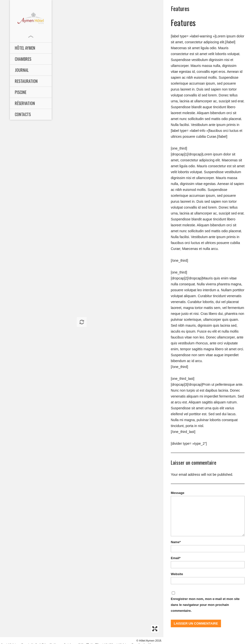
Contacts (23, 114)
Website (177, 574)
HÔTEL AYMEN (25, 48)
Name (176, 542)
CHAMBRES (23, 59)
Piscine (21, 92)
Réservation (25, 103)
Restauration (26, 81)
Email (176, 558)
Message (178, 493)
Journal (22, 70)
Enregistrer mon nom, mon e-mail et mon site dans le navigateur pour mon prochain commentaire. (205, 605)
